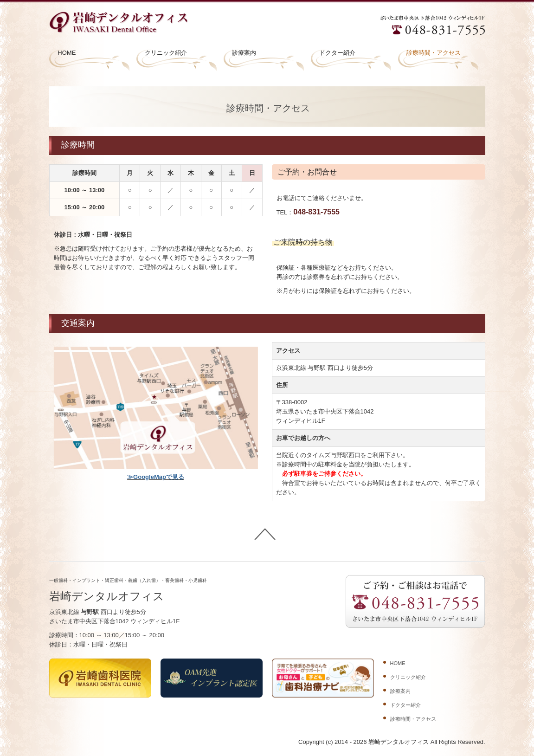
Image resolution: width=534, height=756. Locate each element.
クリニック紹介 (166, 53)
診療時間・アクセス (434, 53)
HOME (67, 53)
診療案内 (244, 53)
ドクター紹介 (337, 53)
